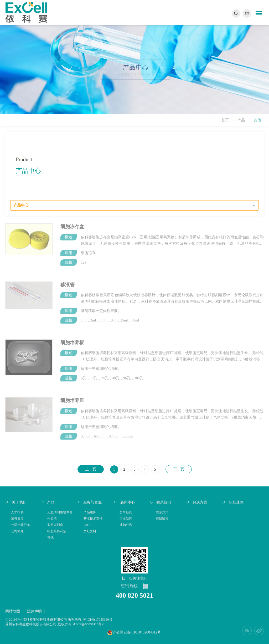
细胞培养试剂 (57, 531)
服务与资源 (92, 502)
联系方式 (162, 512)
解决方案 (200, 502)
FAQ (87, 525)
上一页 (91, 469)
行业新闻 (126, 519)
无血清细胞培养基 (60, 512)
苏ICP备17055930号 (98, 619)
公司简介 (17, 531)
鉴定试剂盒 (55, 525)
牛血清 (52, 519)
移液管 (68, 283)
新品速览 (236, 502)
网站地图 (13, 611)
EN (247, 13)
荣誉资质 (17, 519)
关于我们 (19, 502)
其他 (50, 537)
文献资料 (90, 531)
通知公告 (126, 525)
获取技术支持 (93, 519)
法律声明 (34, 611)
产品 (241, 120)
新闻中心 (127, 502)
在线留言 (162, 519)
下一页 (179, 469)
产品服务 (90, 512)
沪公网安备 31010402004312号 (137, 632)
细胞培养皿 (72, 399)
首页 (225, 120)
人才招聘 (17, 512)
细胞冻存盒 (72, 225)
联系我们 (163, 502)
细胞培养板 (72, 341)
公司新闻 (126, 512)
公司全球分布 (20, 525)
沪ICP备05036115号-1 (89, 624)
